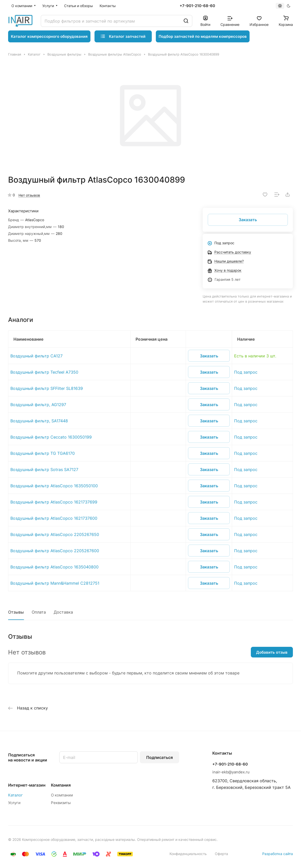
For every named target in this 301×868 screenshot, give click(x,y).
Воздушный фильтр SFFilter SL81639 (47, 388)
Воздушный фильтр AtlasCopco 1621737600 (54, 518)
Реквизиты (61, 803)
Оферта (221, 854)
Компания (61, 785)
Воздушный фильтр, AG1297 (38, 405)
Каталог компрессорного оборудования (49, 36)
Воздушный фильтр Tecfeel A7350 (44, 372)
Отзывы (16, 612)
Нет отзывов (29, 195)
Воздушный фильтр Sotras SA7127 (44, 470)
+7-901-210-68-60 (197, 6)
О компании (62, 795)
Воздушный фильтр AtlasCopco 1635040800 (54, 567)
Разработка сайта (278, 854)
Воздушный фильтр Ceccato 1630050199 (51, 437)
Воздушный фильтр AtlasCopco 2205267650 (55, 534)
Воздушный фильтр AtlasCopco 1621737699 (54, 502)
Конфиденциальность (188, 854)
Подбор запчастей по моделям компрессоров (203, 36)
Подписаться (159, 757)
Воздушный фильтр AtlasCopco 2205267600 (55, 551)
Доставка (63, 612)
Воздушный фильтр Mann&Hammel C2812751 (55, 583)
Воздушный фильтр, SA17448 (39, 421)
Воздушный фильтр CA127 (36, 356)
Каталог (15, 795)
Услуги (14, 803)
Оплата (39, 612)
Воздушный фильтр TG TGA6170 (43, 453)
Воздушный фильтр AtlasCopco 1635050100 (54, 486)
